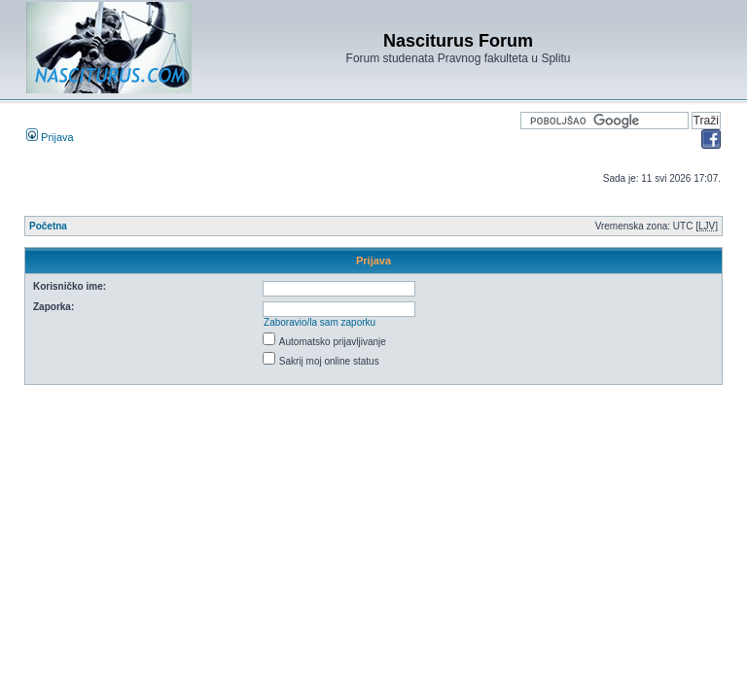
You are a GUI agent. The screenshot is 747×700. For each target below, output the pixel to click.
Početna (48, 226)
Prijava (50, 137)
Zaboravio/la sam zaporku (320, 322)
